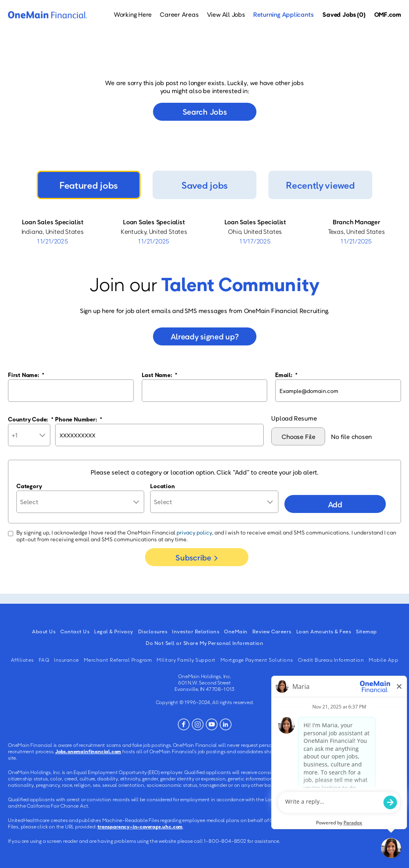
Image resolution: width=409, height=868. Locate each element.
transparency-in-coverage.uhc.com (140, 826)
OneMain (236, 631)
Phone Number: (79, 419)
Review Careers (272, 631)
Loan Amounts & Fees (324, 631)
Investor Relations (196, 631)
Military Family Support (186, 660)
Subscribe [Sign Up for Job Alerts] (193, 557)
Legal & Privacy (114, 631)
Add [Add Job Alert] (335, 504)
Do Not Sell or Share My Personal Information (204, 643)
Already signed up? (205, 336)
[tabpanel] (204, 231)
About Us (44, 631)
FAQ (44, 660)
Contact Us (75, 631)
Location (162, 486)
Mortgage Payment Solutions (257, 660)
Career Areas (179, 14)
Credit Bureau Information (331, 660)
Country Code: (31, 419)
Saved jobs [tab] (204, 185)
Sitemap (366, 631)
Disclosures (153, 631)
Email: (286, 375)
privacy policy (194, 532)
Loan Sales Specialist (53, 222)
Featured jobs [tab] (89, 185)
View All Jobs (226, 14)
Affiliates (22, 660)
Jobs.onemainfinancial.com (88, 751)
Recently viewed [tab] (320, 185)
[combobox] (214, 502)
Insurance (67, 660)
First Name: (26, 375)
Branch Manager (356, 222)
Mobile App (383, 660)
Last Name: (160, 375)
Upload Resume (294, 418)
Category (29, 486)
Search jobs (205, 112)
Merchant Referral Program (118, 660)
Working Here (133, 14)
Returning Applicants (284, 14)
